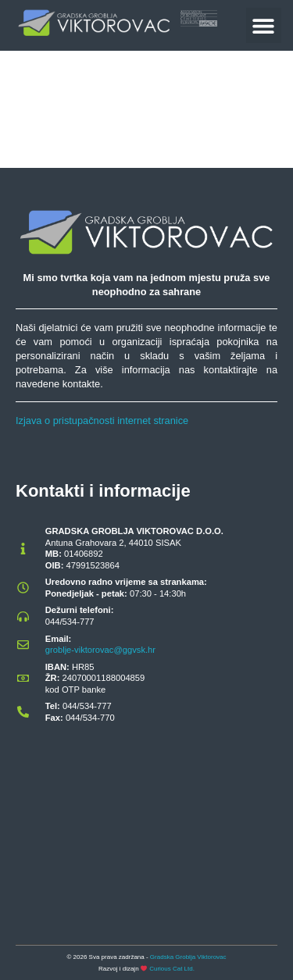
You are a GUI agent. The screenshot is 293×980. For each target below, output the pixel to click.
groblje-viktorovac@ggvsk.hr (100, 650)
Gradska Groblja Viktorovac (188, 957)
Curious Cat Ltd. (172, 969)
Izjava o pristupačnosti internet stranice (102, 421)
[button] (264, 25)
